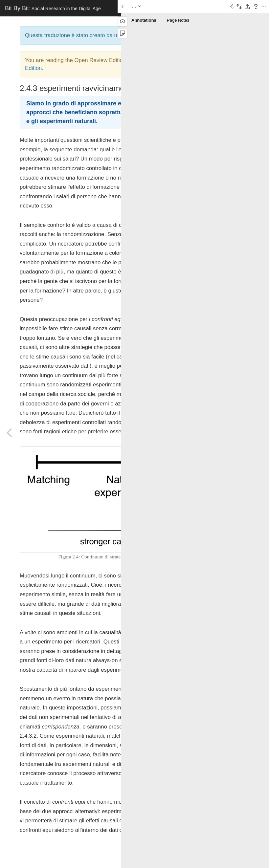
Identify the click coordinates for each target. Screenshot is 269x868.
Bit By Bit (53, 8)
